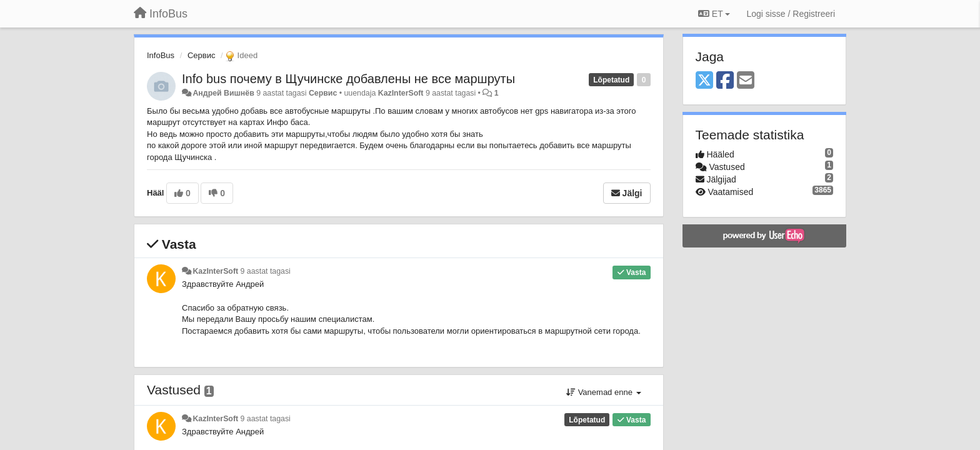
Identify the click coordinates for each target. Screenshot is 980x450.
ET (714, 14)
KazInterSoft (401, 93)
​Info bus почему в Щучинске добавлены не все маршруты (348, 79)
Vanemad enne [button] (603, 392)
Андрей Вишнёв (223, 93)
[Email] (746, 81)
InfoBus (161, 55)
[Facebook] (725, 81)
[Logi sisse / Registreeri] (791, 14)
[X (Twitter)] (704, 81)
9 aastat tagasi (266, 271)
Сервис (202, 55)
